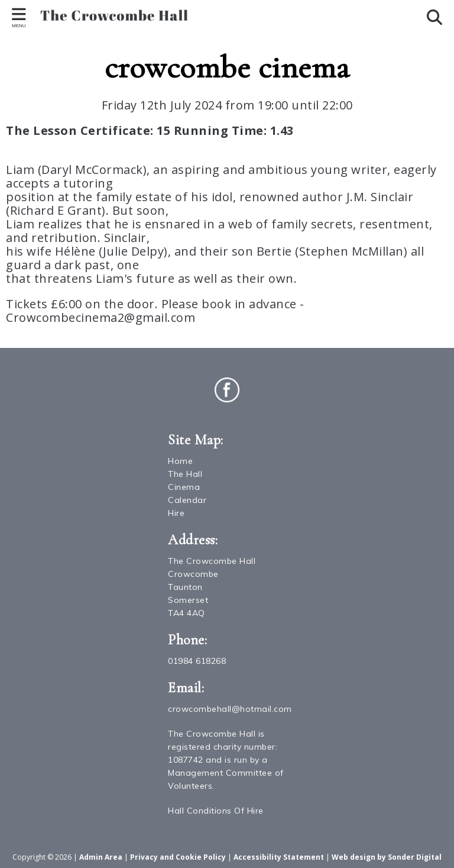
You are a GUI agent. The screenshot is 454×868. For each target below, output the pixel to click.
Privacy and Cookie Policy (178, 857)
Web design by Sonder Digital (387, 857)
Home (180, 461)
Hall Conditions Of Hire (216, 811)
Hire (176, 513)
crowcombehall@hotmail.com (230, 709)
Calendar (187, 500)
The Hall (185, 474)
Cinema (184, 487)
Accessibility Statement (279, 857)
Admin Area (101, 857)
